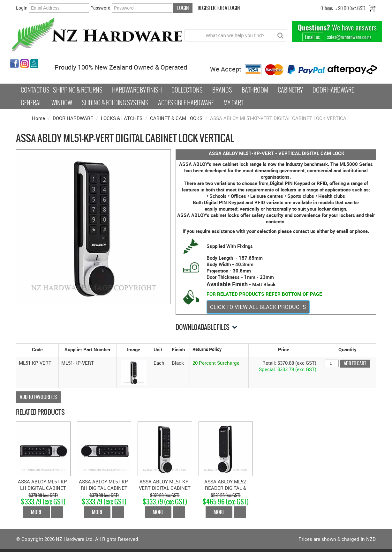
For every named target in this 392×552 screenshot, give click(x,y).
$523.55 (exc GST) (226, 495)
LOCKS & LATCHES (122, 118)
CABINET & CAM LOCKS (176, 118)
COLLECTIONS (187, 90)
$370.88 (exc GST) (43, 495)
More (36, 512)
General (31, 103)
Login (22, 8)
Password (100, 8)
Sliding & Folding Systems (115, 103)
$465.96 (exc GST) (226, 502)
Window (62, 103)
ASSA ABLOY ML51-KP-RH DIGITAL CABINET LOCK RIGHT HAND (104, 488)
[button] (134, 372)
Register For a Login (219, 8)
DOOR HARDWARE (73, 118)
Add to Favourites (38, 397)
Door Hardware (333, 90)
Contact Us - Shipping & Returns (62, 90)
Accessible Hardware (186, 103)
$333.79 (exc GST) (43, 502)
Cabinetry (290, 90)
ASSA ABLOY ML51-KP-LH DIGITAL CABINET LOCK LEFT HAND (43, 488)
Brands (222, 90)
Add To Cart (57, 512)
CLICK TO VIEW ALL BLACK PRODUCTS (258, 307)
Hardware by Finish (137, 90)
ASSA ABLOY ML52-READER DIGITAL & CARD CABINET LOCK (226, 488)
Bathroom (255, 90)
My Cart (233, 103)
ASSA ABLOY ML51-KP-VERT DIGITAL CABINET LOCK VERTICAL (165, 488)
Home (38, 118)
